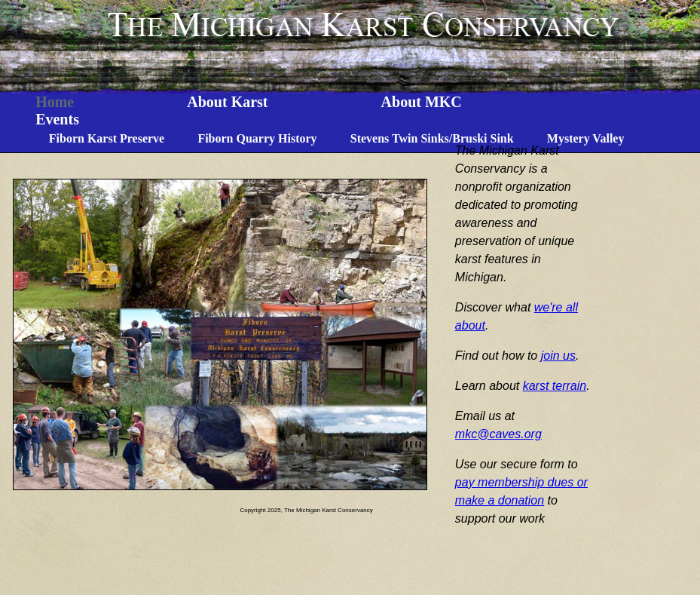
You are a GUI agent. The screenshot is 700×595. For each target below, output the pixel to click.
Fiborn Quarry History (257, 138)
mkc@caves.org (498, 434)
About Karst (227, 102)
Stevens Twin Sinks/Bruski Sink (432, 138)
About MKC (422, 102)
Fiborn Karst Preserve (107, 138)
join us (558, 356)
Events (57, 119)
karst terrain (555, 386)
